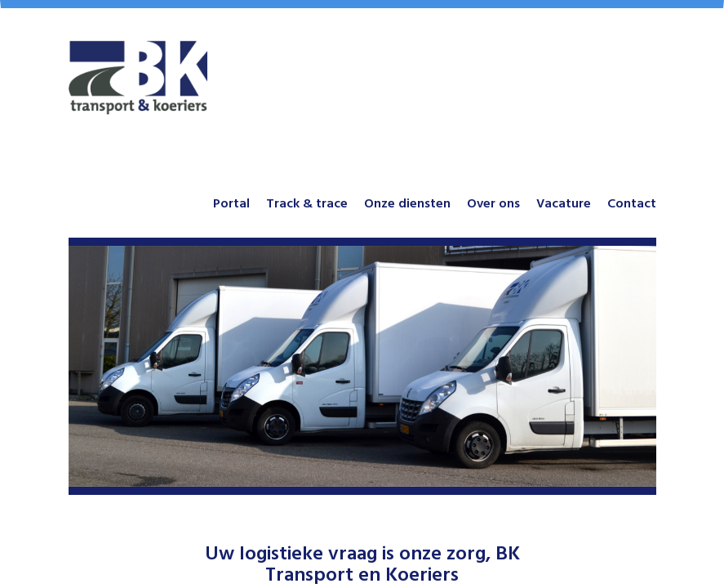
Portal (231, 203)
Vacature (564, 203)
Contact (632, 203)
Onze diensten (407, 203)
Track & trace (307, 203)
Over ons (493, 203)
